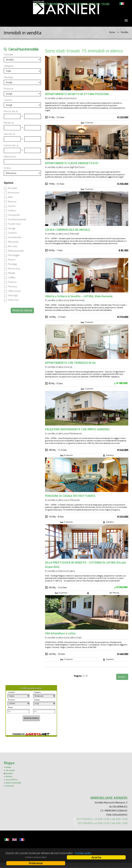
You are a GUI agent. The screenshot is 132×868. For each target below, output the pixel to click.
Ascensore (14, 193)
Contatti (10, 786)
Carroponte (14, 215)
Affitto (9, 777)
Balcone (12, 201)
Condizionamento (17, 219)
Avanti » (122, 677)
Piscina (12, 260)
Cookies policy (83, 853)
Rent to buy (14, 269)
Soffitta (12, 277)
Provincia (9, 89)
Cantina (12, 210)
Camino (12, 206)
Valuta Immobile (13, 783)
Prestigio (13, 264)
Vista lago (13, 295)
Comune (8, 100)
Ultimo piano (15, 291)
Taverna (12, 282)
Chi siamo (10, 770)
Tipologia (8, 77)
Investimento (15, 237)
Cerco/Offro (12, 780)
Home (112, 32)
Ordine (7, 168)
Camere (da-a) (11, 145)
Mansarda (13, 242)
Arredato (13, 188)
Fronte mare (14, 224)
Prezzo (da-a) (11, 111)
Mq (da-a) (9, 123)
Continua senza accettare (36, 857)
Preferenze (36, 863)
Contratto (9, 54)
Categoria (9, 66)
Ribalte (12, 273)
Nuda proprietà (16, 251)
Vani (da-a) (9, 134)
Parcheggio (14, 255)
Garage (12, 228)
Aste (10, 197)
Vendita (9, 773)
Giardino (12, 233)
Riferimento (10, 157)
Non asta (13, 246)
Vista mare (13, 300)
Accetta (96, 857)
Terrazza (13, 286)
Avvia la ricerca (22, 310)
